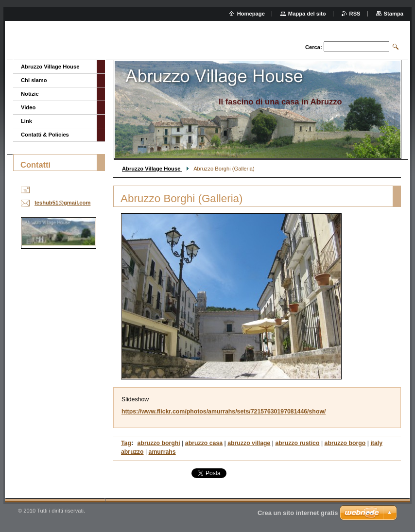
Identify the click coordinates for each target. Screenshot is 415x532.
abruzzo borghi (159, 443)
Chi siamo (34, 80)
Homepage (251, 14)
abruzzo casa (204, 443)
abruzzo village (249, 443)
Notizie (30, 94)
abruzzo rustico (297, 443)
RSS (355, 14)
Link (26, 121)
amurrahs (162, 452)
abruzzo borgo (345, 443)
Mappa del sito (307, 14)
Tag (126, 443)
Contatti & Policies (45, 135)
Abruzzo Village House (152, 169)
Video (28, 107)
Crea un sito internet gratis (298, 513)
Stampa (394, 14)
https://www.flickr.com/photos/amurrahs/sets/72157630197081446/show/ (224, 412)
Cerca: (314, 47)
